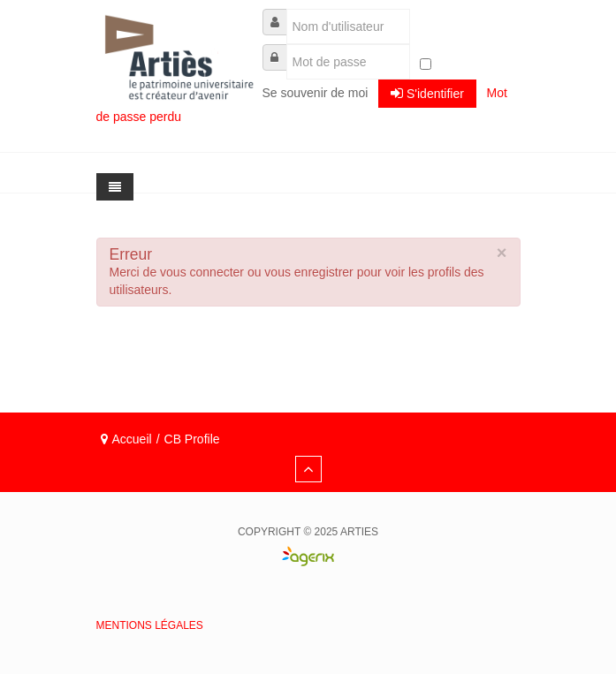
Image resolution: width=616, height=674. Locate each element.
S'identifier (427, 93)
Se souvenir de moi (316, 93)
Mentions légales (150, 625)
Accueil (132, 439)
